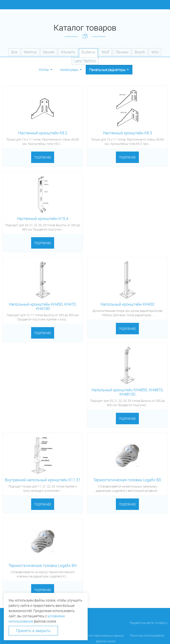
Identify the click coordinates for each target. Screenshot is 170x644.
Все (14, 52)
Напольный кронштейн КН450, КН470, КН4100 (43, 306)
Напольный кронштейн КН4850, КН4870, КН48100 (127, 392)
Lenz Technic (85, 61)
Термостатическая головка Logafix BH (43, 565)
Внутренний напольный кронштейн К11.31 (43, 480)
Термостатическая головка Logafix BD (127, 480)
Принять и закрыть (33, 631)
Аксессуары (71, 70)
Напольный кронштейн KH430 (127, 304)
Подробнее (43, 157)
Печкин (122, 52)
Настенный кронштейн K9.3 (127, 133)
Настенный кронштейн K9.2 (43, 133)
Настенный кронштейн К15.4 (43, 218)
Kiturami (68, 52)
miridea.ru (161, 623)
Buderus (88, 52)
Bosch (140, 52)
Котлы (46, 70)
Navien (49, 52)
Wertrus (30, 52)
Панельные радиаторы (109, 70)
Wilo (155, 52)
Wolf (105, 52)
